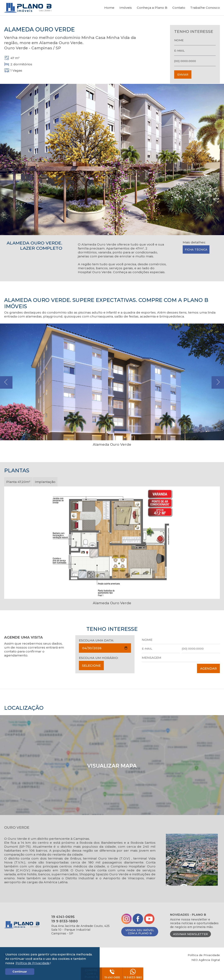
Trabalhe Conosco (205, 8)
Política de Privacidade (204, 955)
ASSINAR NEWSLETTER (190, 934)
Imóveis (126, 8)
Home (109, 8)
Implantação (45, 482)
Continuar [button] (20, 972)
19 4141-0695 (112, 977)
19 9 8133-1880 (133, 977)
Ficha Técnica (196, 249)
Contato (179, 8)
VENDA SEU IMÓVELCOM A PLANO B (140, 932)
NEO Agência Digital (206, 960)
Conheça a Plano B (152, 8)
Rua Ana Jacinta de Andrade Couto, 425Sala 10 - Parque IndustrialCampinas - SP (80, 930)
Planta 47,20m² (18, 482)
